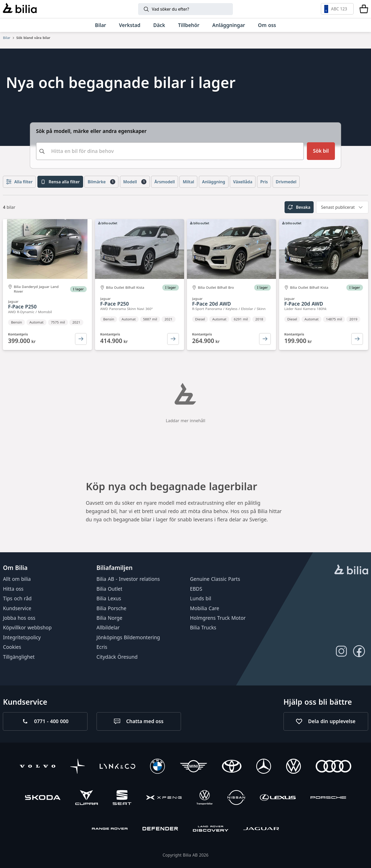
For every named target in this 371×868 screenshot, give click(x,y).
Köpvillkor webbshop (27, 628)
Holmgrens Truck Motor (218, 618)
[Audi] (333, 767)
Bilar (6, 38)
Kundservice (17, 608)
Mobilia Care (205, 608)
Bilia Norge (110, 618)
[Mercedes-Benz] (264, 767)
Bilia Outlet (110, 589)
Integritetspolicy (22, 637)
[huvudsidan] (351, 570)
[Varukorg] (364, 9)
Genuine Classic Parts (215, 579)
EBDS (196, 589)
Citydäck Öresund (117, 657)
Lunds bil (201, 598)
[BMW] (157, 767)
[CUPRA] (86, 798)
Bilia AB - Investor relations (128, 579)
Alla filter (19, 181)
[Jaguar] (261, 830)
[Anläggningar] (229, 25)
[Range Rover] (110, 830)
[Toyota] (232, 767)
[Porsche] (328, 798)
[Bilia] (20, 9)
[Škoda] (43, 798)
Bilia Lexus (109, 598)
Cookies (12, 647)
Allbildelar (108, 628)
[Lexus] (278, 798)
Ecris (102, 647)
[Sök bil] (321, 150)
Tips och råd (17, 598)
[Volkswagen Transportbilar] (204, 798)
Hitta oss (13, 589)
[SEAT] (122, 798)
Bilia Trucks (203, 628)
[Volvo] (38, 767)
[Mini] (194, 767)
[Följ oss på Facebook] (359, 651)
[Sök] (186, 9)
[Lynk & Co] (117, 767)
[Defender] (160, 830)
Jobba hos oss (19, 618)
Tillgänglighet (19, 657)
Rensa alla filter (60, 181)
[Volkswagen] (294, 767)
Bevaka (299, 206)
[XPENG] (164, 798)
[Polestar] (77, 767)
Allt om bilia (17, 579)
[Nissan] (236, 798)
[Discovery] (211, 830)
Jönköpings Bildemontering (128, 637)
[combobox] (170, 150)
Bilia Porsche (112, 608)
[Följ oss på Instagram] (341, 651)
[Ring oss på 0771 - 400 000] (45, 721)
